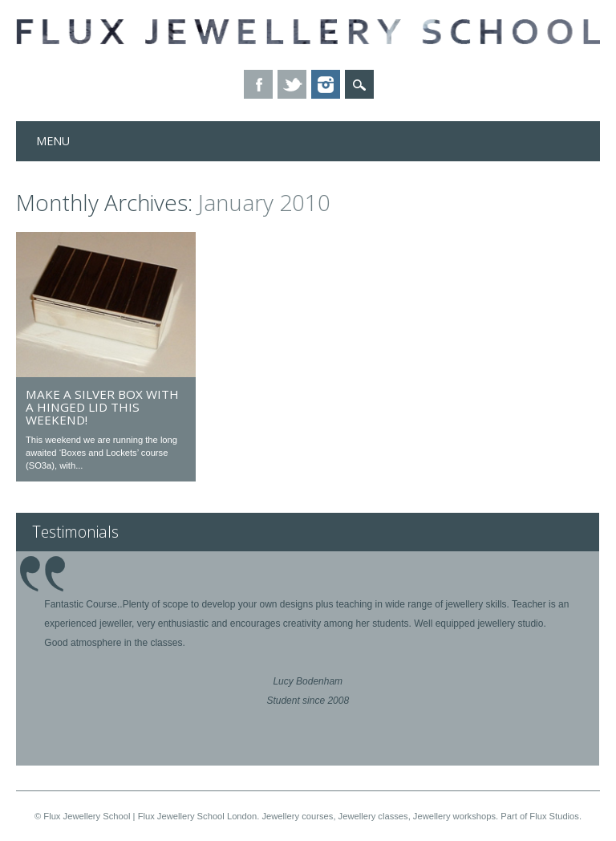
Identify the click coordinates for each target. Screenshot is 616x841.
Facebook (258, 84)
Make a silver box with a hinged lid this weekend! (102, 407)
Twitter (292, 84)
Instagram (326, 84)
